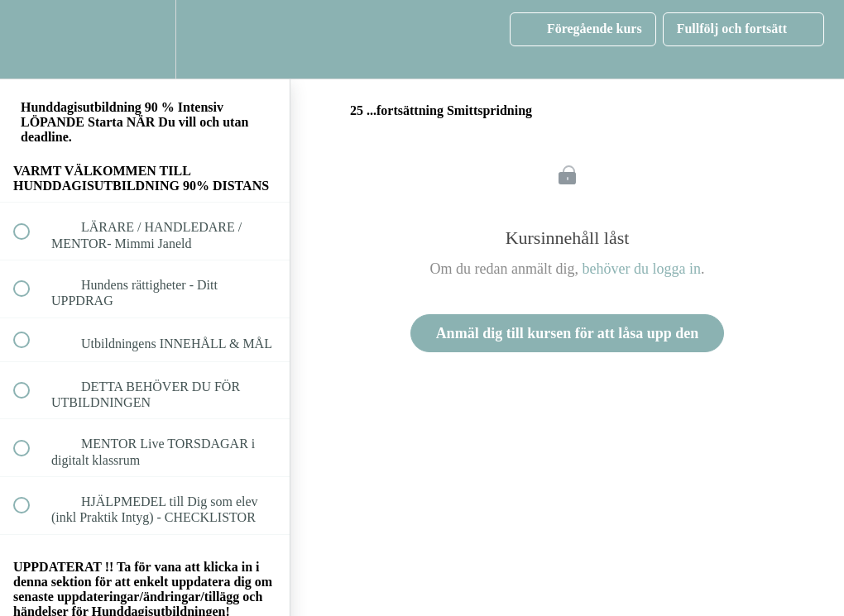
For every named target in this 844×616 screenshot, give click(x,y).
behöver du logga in (642, 269)
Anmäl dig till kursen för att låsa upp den (568, 333)
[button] (31, 39)
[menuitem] (145, 39)
